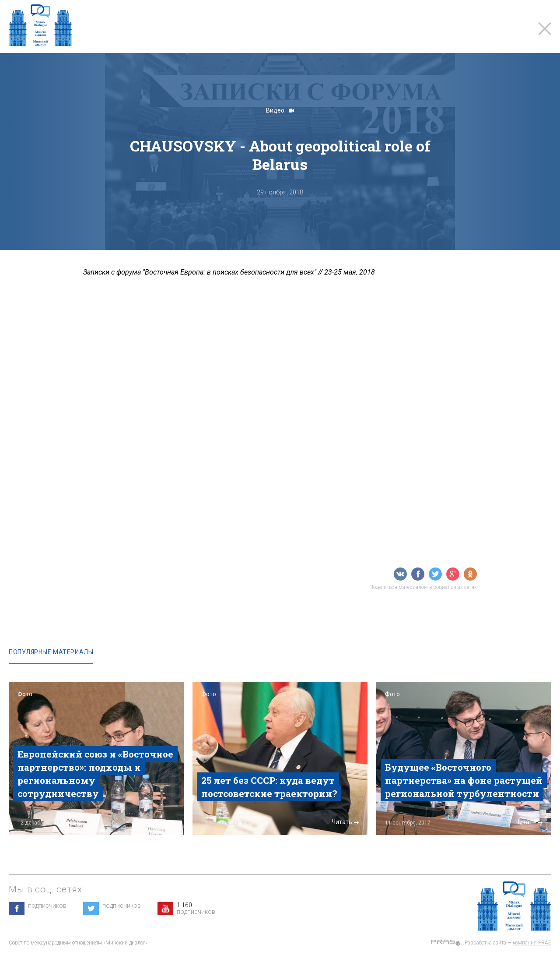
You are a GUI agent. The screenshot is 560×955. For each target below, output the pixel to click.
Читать (161, 822)
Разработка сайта (485, 943)
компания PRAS (532, 943)
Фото (25, 694)
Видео (280, 110)
